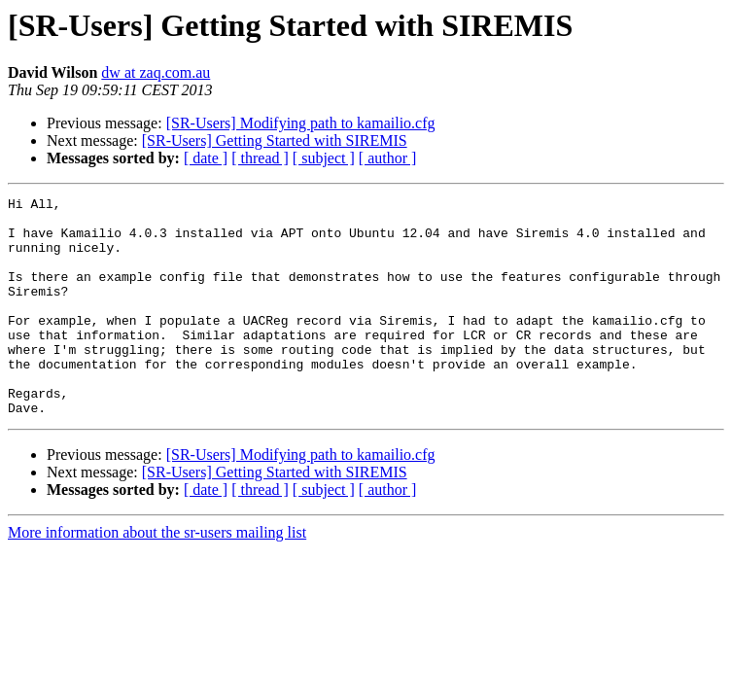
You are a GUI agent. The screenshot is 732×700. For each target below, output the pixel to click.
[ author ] (388, 158)
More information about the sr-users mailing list (157, 576)
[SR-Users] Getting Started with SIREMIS (275, 140)
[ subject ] (324, 158)
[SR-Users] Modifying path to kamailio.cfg (301, 123)
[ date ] (206, 158)
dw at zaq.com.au (156, 72)
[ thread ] (260, 158)
